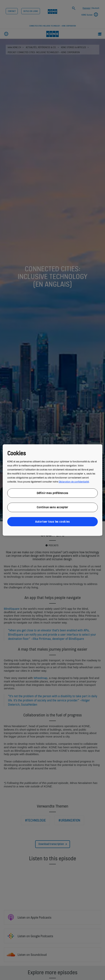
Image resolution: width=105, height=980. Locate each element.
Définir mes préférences (52, 493)
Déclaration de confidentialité (74, 482)
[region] (53, 490)
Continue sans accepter (53, 507)
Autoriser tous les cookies (52, 522)
